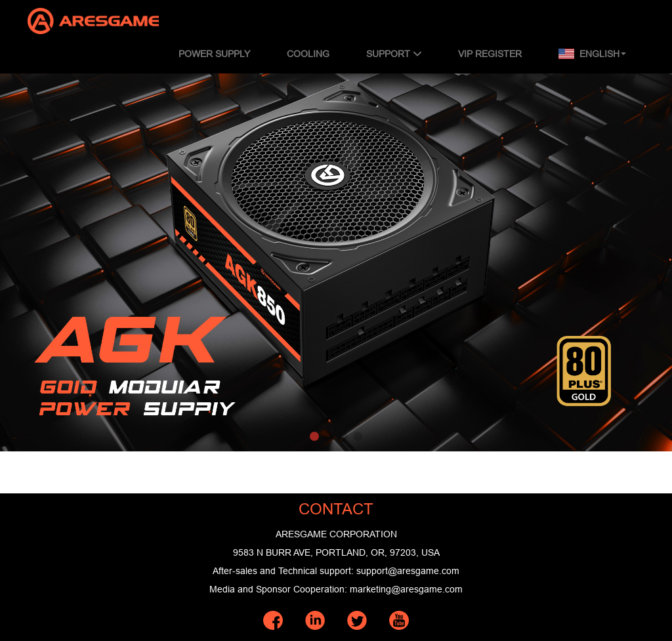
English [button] (592, 54)
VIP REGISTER (490, 54)
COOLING (308, 54)
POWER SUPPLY (214, 54)
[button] (314, 436)
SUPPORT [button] (394, 54)
